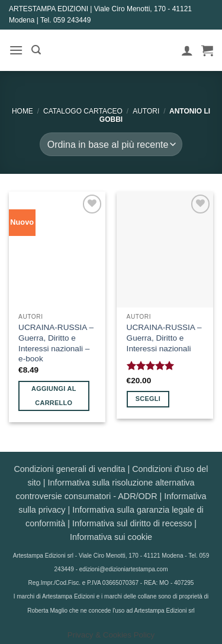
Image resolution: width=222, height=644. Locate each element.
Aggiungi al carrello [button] (54, 396)
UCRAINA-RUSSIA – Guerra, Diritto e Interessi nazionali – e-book (56, 343)
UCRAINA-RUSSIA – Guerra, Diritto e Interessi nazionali (164, 338)
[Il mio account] (187, 50)
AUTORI (146, 111)
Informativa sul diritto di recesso (132, 523)
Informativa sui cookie (111, 537)
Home (22, 111)
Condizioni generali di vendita (69, 469)
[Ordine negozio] (111, 144)
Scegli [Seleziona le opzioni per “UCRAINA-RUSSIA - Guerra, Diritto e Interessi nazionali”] (148, 399)
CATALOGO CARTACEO (83, 111)
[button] (16, 50)
